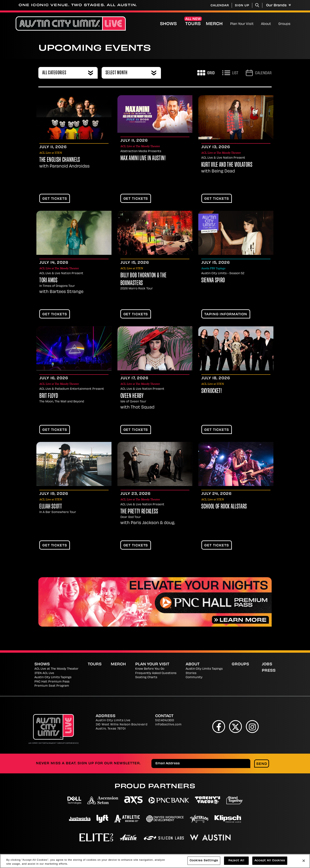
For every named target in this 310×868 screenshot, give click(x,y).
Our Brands (278, 5)
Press (269, 671)
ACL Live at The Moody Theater (56, 669)
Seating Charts (146, 677)
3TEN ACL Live (44, 673)
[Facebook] (219, 726)
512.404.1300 (165, 721)
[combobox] (68, 73)
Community (194, 677)
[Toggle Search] (257, 5)
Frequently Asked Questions (156, 673)
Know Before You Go (150, 669)
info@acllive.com (168, 725)
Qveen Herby (132, 396)
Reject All (236, 861)
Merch (217, 24)
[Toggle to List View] (230, 73)
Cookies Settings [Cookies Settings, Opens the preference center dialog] (204, 861)
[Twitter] (236, 726)
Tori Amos (48, 281)
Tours (193, 24)
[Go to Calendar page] (259, 73)
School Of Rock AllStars (224, 507)
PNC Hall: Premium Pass (52, 682)
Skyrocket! (211, 391)
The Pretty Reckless (139, 512)
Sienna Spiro (213, 281)
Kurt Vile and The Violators (227, 165)
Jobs (267, 664)
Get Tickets (55, 199)
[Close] (304, 861)
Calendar (220, 6)
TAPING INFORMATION (226, 314)
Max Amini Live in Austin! (143, 159)
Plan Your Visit (242, 24)
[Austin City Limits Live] (71, 24)
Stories (191, 673)
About (266, 24)
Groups (284, 24)
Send (262, 764)
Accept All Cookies (270, 861)
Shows (168, 24)
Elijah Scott (51, 507)
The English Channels (60, 160)
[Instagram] (252, 726)
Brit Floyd (49, 396)
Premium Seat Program (52, 686)
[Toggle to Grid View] (206, 73)
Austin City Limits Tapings (53, 677)
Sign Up (242, 6)
